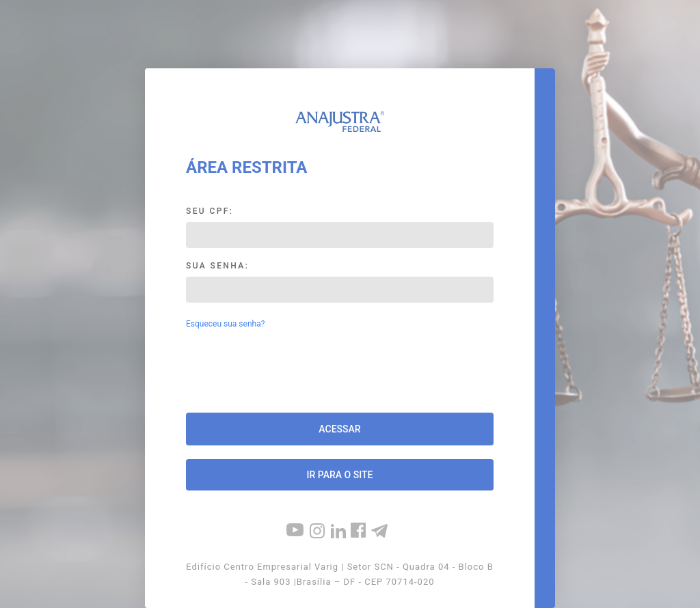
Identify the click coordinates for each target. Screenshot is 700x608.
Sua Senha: (217, 266)
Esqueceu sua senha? (225, 324)
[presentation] (340, 372)
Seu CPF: (210, 211)
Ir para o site (340, 475)
